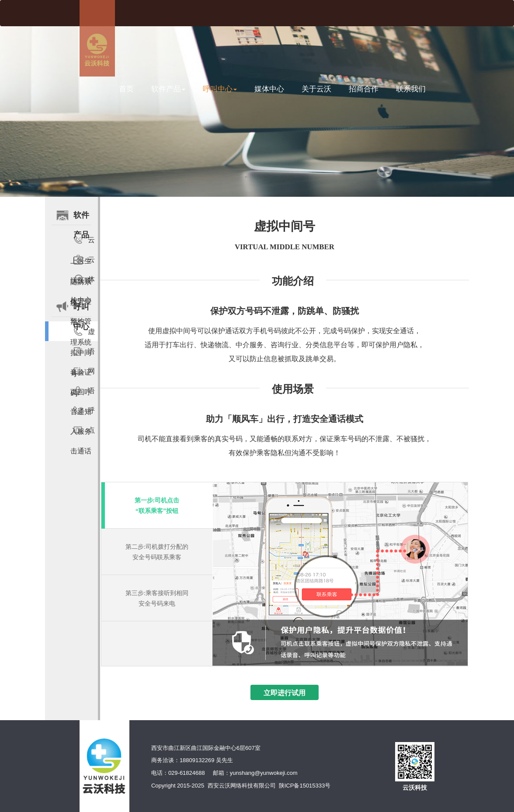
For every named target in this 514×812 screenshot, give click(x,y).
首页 (126, 89)
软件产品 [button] (168, 89)
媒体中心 (269, 89)
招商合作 (364, 89)
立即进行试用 (285, 693)
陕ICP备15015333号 (305, 786)
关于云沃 (316, 89)
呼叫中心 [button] (220, 89)
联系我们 (411, 89)
